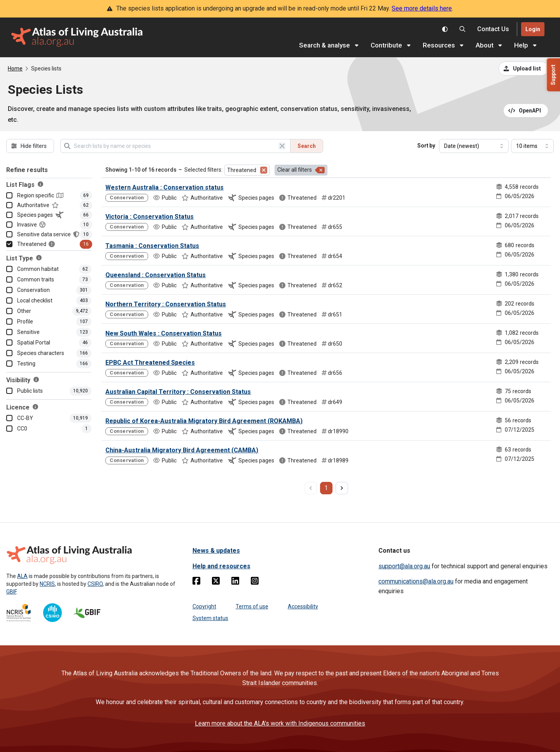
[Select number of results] (532, 146)
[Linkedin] (235, 582)
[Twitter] (216, 582)
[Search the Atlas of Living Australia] (462, 29)
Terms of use (252, 606)
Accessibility (303, 606)
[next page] (342, 488)
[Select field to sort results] (474, 146)
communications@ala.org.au (416, 581)
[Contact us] (493, 29)
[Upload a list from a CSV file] (523, 69)
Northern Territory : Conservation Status (166, 304)
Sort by (426, 146)
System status (210, 618)
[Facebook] (196, 582)
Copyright (204, 606)
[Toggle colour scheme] (445, 29)
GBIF (11, 592)
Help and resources (221, 566)
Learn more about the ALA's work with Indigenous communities (280, 723)
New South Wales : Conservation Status (164, 333)
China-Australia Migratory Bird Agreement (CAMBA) (182, 450)
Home (15, 69)
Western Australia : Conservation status (164, 187)
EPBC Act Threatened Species (150, 363)
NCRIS (47, 584)
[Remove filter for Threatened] (264, 170)
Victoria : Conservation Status (150, 217)
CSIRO (95, 584)
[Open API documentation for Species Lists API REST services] (526, 111)
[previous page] (311, 488)
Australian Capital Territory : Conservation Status (178, 392)
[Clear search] (282, 146)
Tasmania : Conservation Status (152, 246)
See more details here (422, 8)
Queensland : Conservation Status (156, 275)
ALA (22, 576)
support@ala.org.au (404, 566)
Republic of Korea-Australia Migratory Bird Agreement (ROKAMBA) (204, 421)
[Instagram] (255, 582)
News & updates (216, 551)
